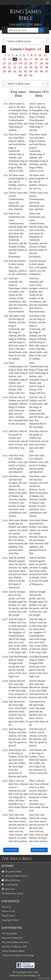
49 (25, 75)
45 (36, 71)
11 (45, 55)
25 (25, 63)
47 (47, 71)
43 (25, 71)
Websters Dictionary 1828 (14, 947)
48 (20, 75)
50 (31, 75)
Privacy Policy (8, 916)
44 (31, 71)
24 (20, 63)
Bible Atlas (9, 889)
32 (15, 67)
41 (15, 71)
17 (31, 59)
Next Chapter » (39, 850)
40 (10, 71)
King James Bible (12, 872)
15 (20, 59)
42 (20, 71)
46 (41, 71)
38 (47, 67)
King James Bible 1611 (12, 938)
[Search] (23, 30)
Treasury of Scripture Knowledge (18, 955)
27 (36, 63)
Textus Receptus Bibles (13, 951)
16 (25, 59)
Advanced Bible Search (15, 876)
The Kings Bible (9, 933)
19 (41, 59)
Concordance (10, 885)
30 (4, 67)
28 (41, 63)
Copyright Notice (10, 920)
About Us (6, 907)
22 (10, 63)
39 (4, 71)
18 (36, 59)
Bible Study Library (13, 893)
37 (41, 67)
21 (4, 63)
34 (25, 67)
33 (20, 67)
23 (15, 63)
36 (36, 67)
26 (31, 63)
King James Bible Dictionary (15, 942)
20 (47, 59)
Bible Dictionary (11, 880)
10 (40, 55)
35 (31, 67)
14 (15, 59)
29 (47, 63)
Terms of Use (8, 911)
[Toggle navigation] (48, 3)
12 (4, 59)
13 (10, 59)
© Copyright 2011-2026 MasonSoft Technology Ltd (25, 974)
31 (10, 67)
